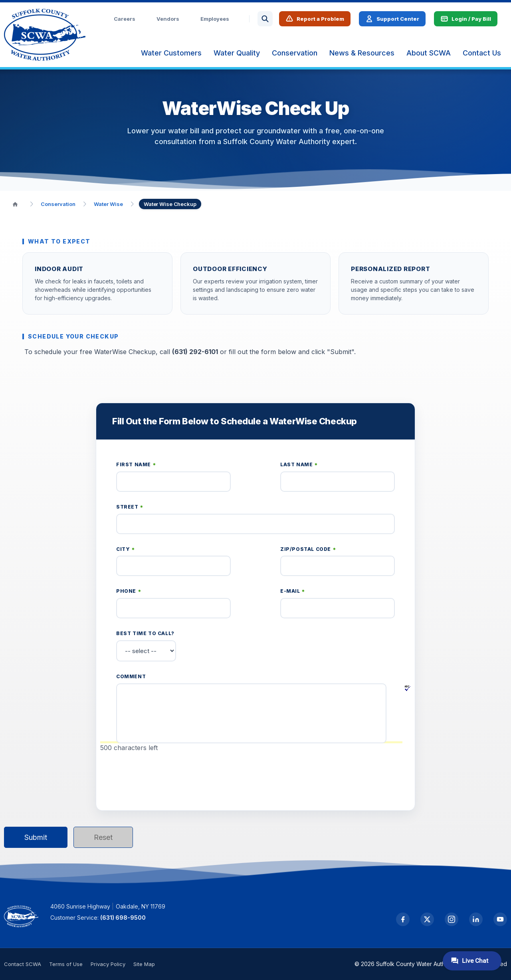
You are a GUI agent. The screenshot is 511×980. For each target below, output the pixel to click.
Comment (131, 676)
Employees (215, 19)
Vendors (168, 19)
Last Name (299, 465)
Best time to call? (145, 633)
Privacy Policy (108, 964)
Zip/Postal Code (308, 549)
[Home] (15, 204)
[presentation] (177, 778)
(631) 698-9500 (123, 918)
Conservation (58, 204)
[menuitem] (171, 53)
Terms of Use (66, 964)
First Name (136, 465)
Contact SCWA (23, 964)
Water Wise (108, 204)
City (126, 549)
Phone (129, 591)
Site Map (144, 964)
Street (130, 507)
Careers (125, 19)
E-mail (293, 591)
